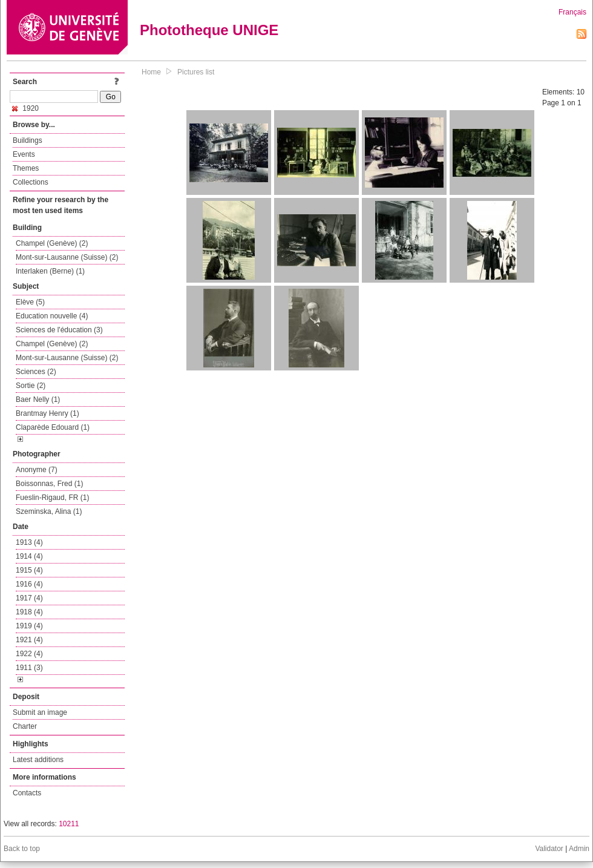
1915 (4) (29, 570)
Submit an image (40, 712)
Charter (25, 726)
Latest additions (38, 760)
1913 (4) (29, 542)
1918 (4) (29, 612)
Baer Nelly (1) (38, 399)
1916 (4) (29, 584)
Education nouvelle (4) (52, 316)
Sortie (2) (31, 386)
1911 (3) (29, 668)
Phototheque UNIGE (209, 30)
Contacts (27, 793)
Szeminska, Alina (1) (49, 511)
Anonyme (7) (37, 470)
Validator (549, 849)
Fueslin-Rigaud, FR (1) (52, 498)
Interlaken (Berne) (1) (50, 271)
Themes (26, 168)
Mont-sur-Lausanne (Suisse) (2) (67, 257)
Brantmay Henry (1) (48, 413)
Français (572, 12)
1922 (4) (29, 654)
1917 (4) (29, 598)
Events (24, 154)
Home (151, 72)
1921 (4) (29, 640)
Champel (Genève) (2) (52, 243)
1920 (25, 108)
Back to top (22, 849)
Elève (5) (30, 302)
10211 (69, 824)
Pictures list (196, 72)
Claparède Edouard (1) (53, 427)
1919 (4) (29, 626)
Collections (31, 182)
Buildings (28, 140)
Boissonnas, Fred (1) (49, 484)
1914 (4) (29, 556)
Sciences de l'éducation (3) (59, 330)
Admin (579, 849)
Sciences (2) (36, 372)
